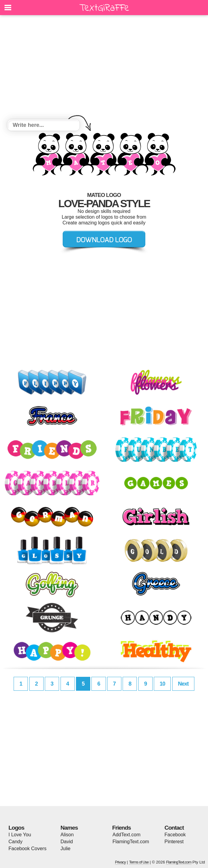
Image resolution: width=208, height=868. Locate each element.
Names (69, 828)
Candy (15, 842)
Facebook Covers (27, 849)
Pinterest (174, 842)
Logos (16, 828)
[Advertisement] (104, 68)
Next (183, 684)
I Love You (20, 835)
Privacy (121, 862)
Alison (67, 835)
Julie (66, 849)
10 (162, 684)
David (67, 842)
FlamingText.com (131, 842)
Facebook (175, 835)
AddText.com (127, 835)
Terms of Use (139, 862)
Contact (174, 828)
